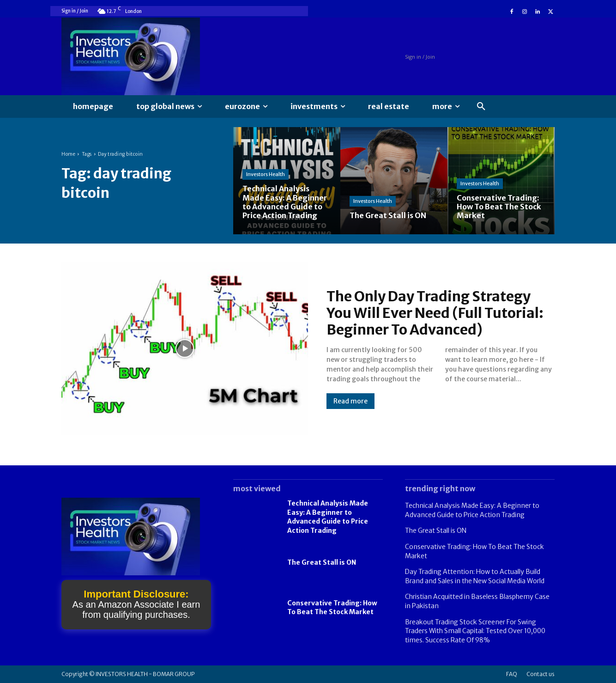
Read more (350, 401)
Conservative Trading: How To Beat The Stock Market (332, 608)
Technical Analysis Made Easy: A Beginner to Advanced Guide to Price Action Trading (328, 517)
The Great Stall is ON (322, 562)
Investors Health (266, 174)
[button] (481, 107)
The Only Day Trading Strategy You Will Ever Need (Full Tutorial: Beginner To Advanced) (435, 313)
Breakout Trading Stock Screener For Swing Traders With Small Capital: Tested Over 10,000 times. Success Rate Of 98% (475, 631)
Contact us (541, 674)
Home (68, 154)
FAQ (512, 674)
